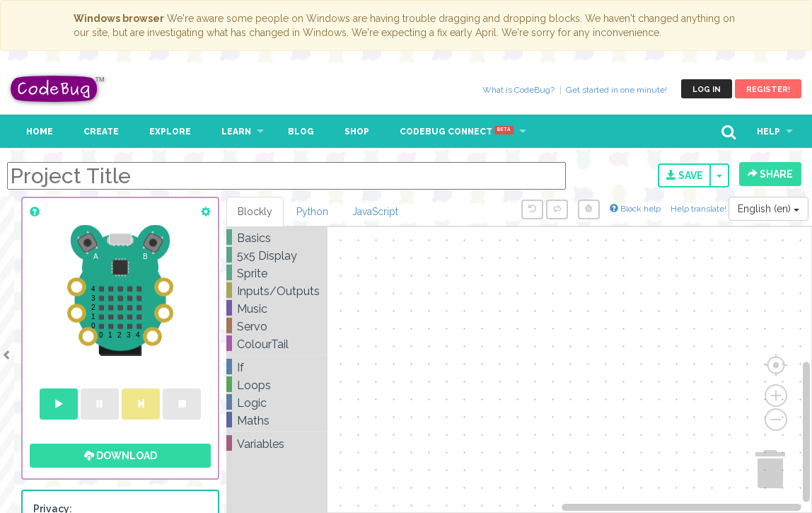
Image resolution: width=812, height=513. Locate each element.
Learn (236, 132)
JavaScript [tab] (375, 212)
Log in (707, 90)
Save (685, 175)
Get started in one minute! (616, 90)
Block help (635, 209)
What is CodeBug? (518, 90)
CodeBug (58, 89)
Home (40, 132)
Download (121, 456)
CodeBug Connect (457, 132)
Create (101, 132)
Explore (170, 132)
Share (770, 174)
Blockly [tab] (255, 212)
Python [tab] (312, 212)
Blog (301, 132)
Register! (768, 90)
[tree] (277, 341)
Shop (357, 132)
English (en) (768, 209)
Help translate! (700, 209)
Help (768, 132)
